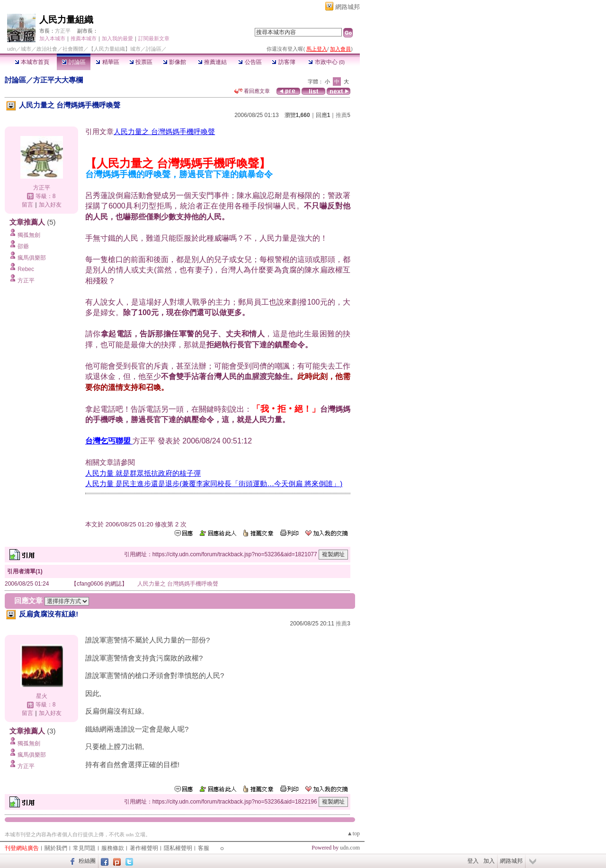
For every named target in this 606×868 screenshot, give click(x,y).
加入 (489, 861)
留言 (27, 205)
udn (11, 49)
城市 (26, 49)
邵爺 (23, 246)
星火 (42, 696)
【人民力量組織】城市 (115, 49)
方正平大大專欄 (58, 80)
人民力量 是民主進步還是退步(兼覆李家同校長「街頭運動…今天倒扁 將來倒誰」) (214, 484)
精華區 (107, 62)
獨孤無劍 (29, 235)
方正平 (63, 31)
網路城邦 (348, 7)
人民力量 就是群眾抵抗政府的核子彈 (143, 473)
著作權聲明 (144, 848)
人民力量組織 (66, 20)
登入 (473, 861)
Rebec (26, 269)
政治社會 (47, 49)
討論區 (74, 62)
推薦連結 (212, 62)
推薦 (343, 115)
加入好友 (50, 205)
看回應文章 (252, 91)
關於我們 (56, 848)
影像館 (174, 62)
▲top (353, 833)
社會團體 (73, 49)
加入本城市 (52, 38)
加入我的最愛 (117, 38)
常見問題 (84, 848)
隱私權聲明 (178, 848)
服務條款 (113, 848)
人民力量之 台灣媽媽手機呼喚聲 (164, 131)
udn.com (350, 848)
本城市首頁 (32, 62)
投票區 (141, 62)
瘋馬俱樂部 (32, 258)
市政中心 (326, 62)
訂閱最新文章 (154, 38)
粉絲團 (87, 861)
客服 (204, 848)
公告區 (250, 62)
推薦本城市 (84, 38)
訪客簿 (283, 62)
